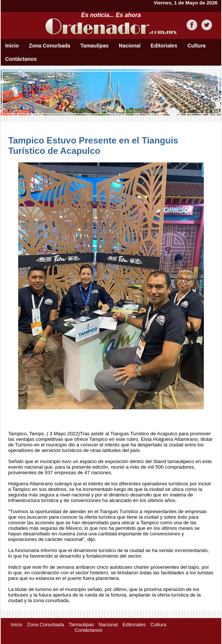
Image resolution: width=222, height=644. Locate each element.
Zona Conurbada (50, 46)
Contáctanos (21, 59)
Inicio (12, 46)
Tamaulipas (95, 46)
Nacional (130, 46)
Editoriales (164, 46)
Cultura (197, 46)
